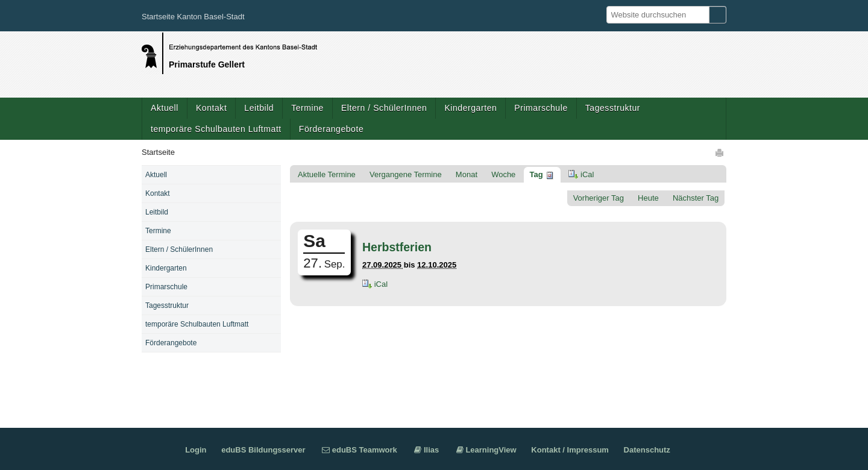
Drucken (720, 152)
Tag (536, 174)
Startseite (158, 152)
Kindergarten (470, 108)
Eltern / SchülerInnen (384, 108)
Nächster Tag (696, 198)
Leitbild (259, 108)
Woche (503, 174)
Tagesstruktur (613, 108)
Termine (307, 108)
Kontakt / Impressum (570, 450)
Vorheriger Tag (599, 198)
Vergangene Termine (406, 174)
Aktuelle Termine (327, 174)
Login (196, 450)
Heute (648, 198)
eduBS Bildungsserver (263, 450)
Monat (467, 174)
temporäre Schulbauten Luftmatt (216, 129)
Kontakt (211, 108)
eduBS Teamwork (365, 450)
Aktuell (165, 108)
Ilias (431, 450)
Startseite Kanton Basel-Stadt (193, 17)
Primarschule (541, 108)
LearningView (491, 450)
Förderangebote (331, 129)
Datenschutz (647, 450)
